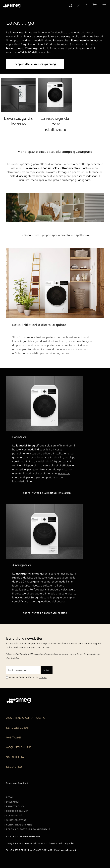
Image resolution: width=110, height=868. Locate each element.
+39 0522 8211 (18, 850)
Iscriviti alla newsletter (24, 638)
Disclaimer (13, 802)
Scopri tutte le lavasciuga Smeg (35, 64)
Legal (10, 797)
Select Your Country (16, 783)
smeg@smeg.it (68, 850)
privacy (43, 677)
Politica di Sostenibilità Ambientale (28, 829)
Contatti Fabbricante (19, 825)
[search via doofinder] (70, 5)
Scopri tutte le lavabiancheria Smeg (47, 493)
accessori (64, 473)
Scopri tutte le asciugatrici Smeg (45, 613)
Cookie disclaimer (17, 811)
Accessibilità (14, 816)
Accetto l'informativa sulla (28, 677)
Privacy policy (15, 806)
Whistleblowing (16, 820)
